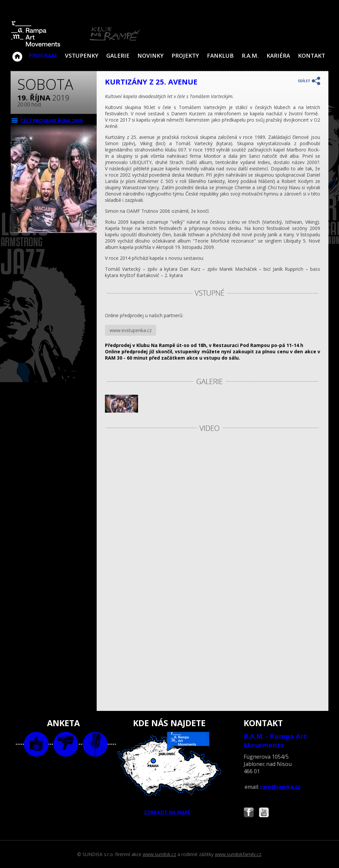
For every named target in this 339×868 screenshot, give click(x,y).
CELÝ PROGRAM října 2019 (51, 120)
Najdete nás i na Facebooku (249, 813)
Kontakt (312, 56)
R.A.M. (250, 56)
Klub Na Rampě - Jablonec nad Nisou (17, 53)
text (95, 744)
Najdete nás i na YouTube (264, 813)
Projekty (185, 56)
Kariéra (278, 56)
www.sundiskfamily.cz (238, 854)
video (66, 744)
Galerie (118, 56)
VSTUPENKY (82, 56)
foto (36, 744)
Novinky (150, 56)
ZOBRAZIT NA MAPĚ (169, 774)
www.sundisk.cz (159, 854)
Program (43, 56)
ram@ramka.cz (280, 787)
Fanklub (220, 56)
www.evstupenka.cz (131, 330)
